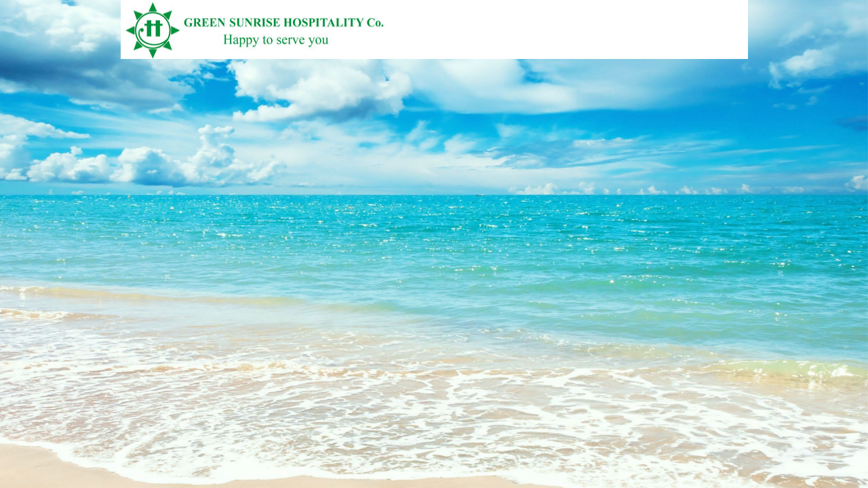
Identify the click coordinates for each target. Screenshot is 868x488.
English (733, 53)
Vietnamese (710, 53)
